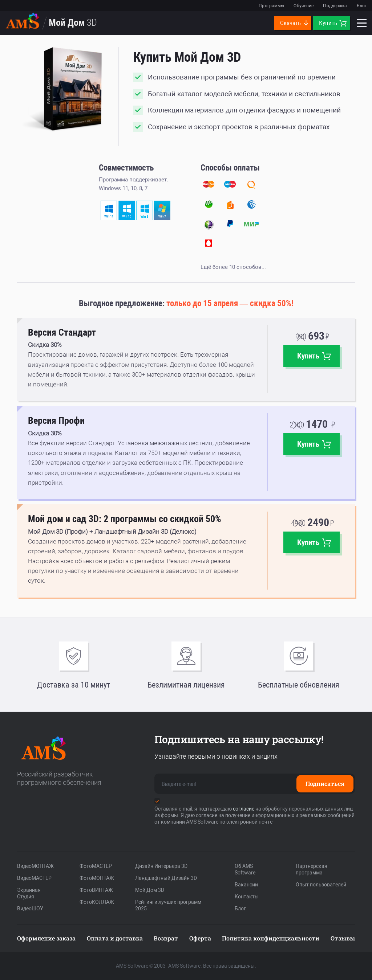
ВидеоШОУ (30, 909)
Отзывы (343, 938)
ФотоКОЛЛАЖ (97, 902)
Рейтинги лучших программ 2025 (168, 905)
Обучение (304, 6)
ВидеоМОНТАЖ (35, 866)
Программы (271, 6)
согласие (244, 809)
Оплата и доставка (115, 938)
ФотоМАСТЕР (96, 866)
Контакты (247, 897)
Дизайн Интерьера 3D (161, 866)
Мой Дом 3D (150, 890)
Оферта (200, 938)
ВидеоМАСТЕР (34, 878)
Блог (362, 6)
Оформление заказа (46, 938)
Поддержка (335, 6)
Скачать (294, 23)
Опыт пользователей (321, 885)
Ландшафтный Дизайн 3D (166, 878)
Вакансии (246, 885)
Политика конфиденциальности (271, 938)
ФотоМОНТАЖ (97, 878)
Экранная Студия (29, 893)
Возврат (166, 938)
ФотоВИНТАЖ (96, 890)
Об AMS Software (245, 869)
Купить (333, 23)
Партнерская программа (312, 869)
